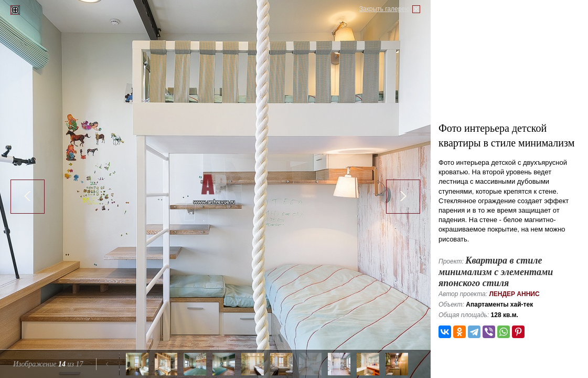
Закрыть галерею (384, 9)
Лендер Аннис (514, 294)
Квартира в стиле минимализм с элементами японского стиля (496, 272)
